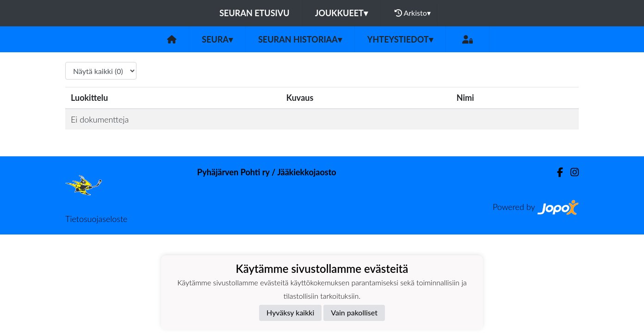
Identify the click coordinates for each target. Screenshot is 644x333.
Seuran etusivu (254, 13)
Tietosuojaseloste (96, 219)
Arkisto (413, 13)
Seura (217, 39)
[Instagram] (571, 172)
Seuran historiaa (300, 39)
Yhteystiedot (400, 39)
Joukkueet (341, 13)
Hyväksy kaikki (290, 312)
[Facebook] (556, 172)
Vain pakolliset (354, 312)
